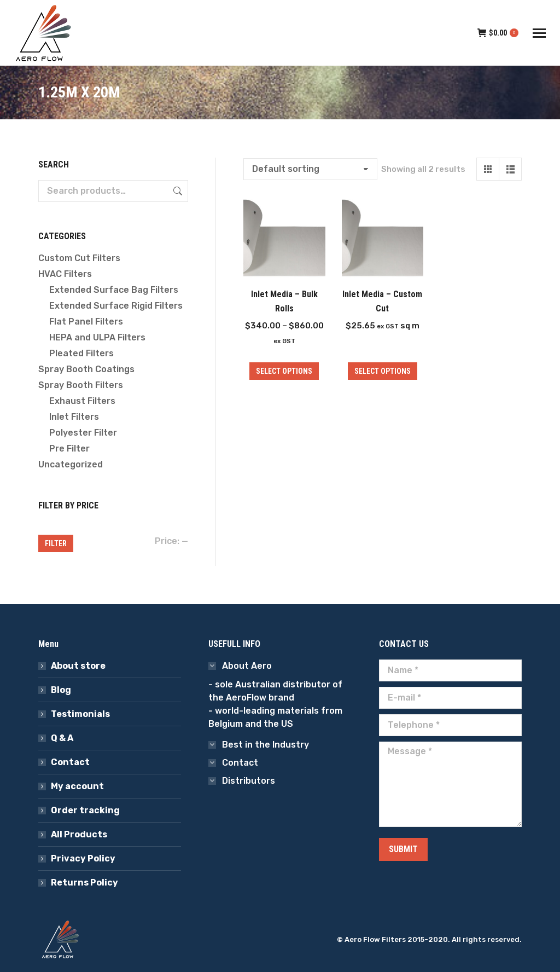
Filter (56, 543)
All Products (79, 834)
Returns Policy (84, 883)
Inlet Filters (74, 417)
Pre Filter (69, 449)
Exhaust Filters (82, 401)
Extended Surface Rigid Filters (116, 306)
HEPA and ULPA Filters (97, 337)
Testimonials (80, 714)
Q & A (62, 738)
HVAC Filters (65, 274)
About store (78, 666)
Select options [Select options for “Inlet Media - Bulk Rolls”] (284, 371)
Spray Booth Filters (81, 385)
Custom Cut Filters (79, 258)
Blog (61, 690)
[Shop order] (310, 169)
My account (77, 786)
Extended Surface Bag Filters (114, 290)
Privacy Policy (83, 858)
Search (177, 191)
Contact (70, 762)
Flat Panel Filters (86, 322)
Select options (383, 371)
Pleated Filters (81, 353)
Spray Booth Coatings (86, 369)
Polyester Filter (83, 433)
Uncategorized (71, 464)
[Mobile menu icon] (539, 33)
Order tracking (85, 810)
